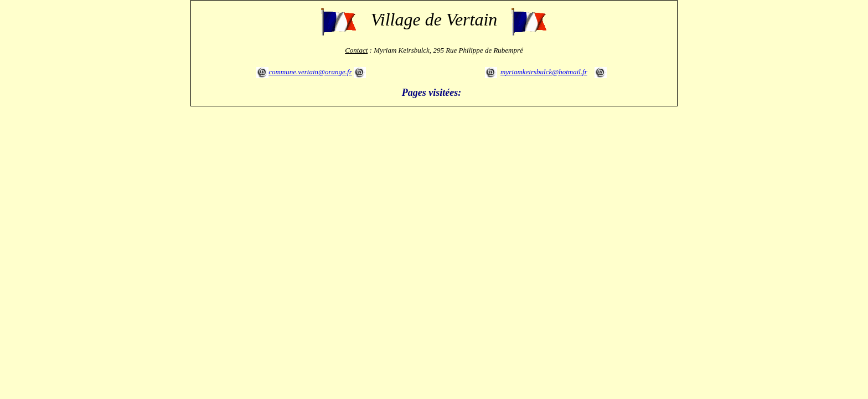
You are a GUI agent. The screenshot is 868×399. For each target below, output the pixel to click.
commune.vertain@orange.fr (310, 72)
